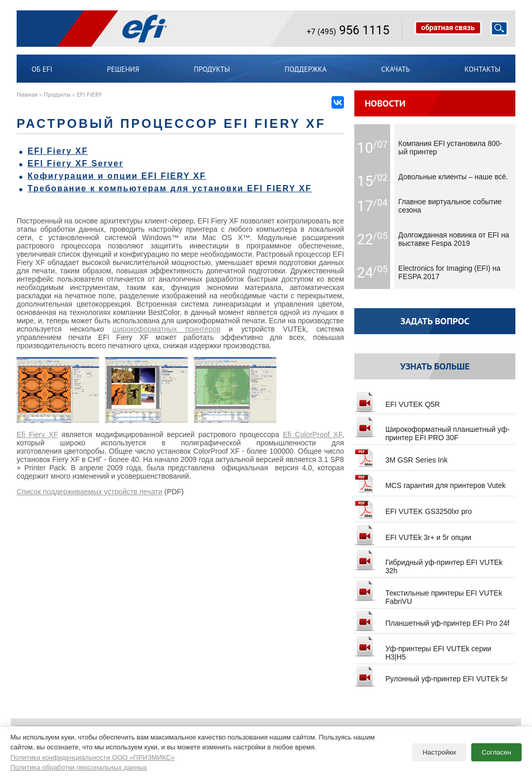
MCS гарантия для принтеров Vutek (430, 481)
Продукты (212, 69)
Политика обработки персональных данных (79, 767)
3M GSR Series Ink (401, 456)
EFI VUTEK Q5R (397, 400)
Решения (123, 69)
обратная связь (448, 28)
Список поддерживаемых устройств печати (89, 492)
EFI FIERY (90, 94)
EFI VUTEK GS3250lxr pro (413, 507)
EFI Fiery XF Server (76, 163)
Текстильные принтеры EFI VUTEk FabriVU (428, 593)
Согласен (496, 752)
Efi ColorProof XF (312, 434)
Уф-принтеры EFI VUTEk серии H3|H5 (423, 649)
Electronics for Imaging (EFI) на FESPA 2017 (450, 272)
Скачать (396, 69)
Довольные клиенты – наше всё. (453, 177)
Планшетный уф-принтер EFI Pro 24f (432, 619)
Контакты (482, 69)
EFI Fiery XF (58, 151)
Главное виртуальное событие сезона (450, 206)
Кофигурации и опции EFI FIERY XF (117, 176)
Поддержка (306, 69)
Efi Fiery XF (37, 434)
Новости (385, 103)
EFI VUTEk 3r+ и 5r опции (413, 533)
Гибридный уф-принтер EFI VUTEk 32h (428, 562)
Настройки (439, 752)
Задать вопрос (435, 321)
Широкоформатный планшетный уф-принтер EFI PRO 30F (432, 429)
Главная (27, 94)
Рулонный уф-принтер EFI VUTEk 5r (431, 675)
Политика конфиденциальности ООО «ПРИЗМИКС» (92, 757)
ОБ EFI (42, 69)
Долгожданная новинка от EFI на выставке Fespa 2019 (454, 239)
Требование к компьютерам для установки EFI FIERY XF (170, 188)
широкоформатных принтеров (166, 329)
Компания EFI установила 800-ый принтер (450, 148)
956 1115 (348, 30)
